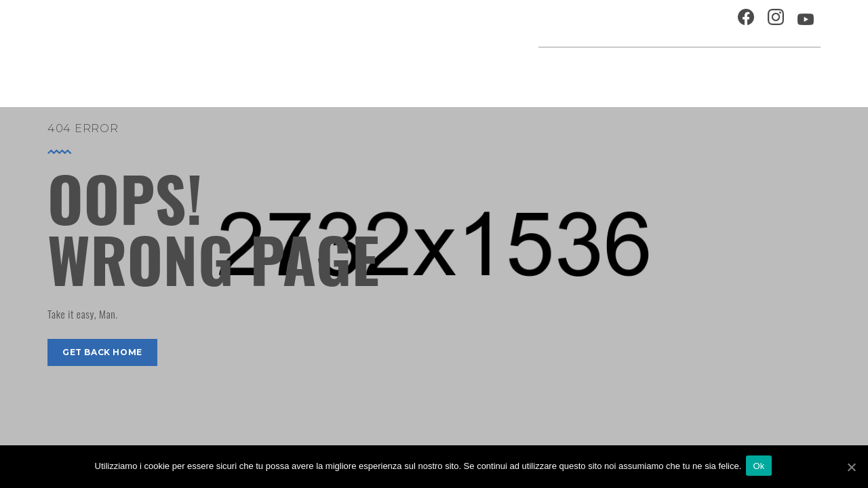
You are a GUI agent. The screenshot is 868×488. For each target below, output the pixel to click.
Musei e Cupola (681, 71)
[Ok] (851, 467)
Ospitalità (574, 23)
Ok (761, 467)
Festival (607, 71)
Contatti (701, 23)
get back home (102, 352)
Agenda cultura (420, 71)
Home (347, 71)
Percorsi (760, 71)
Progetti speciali (525, 71)
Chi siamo (640, 23)
